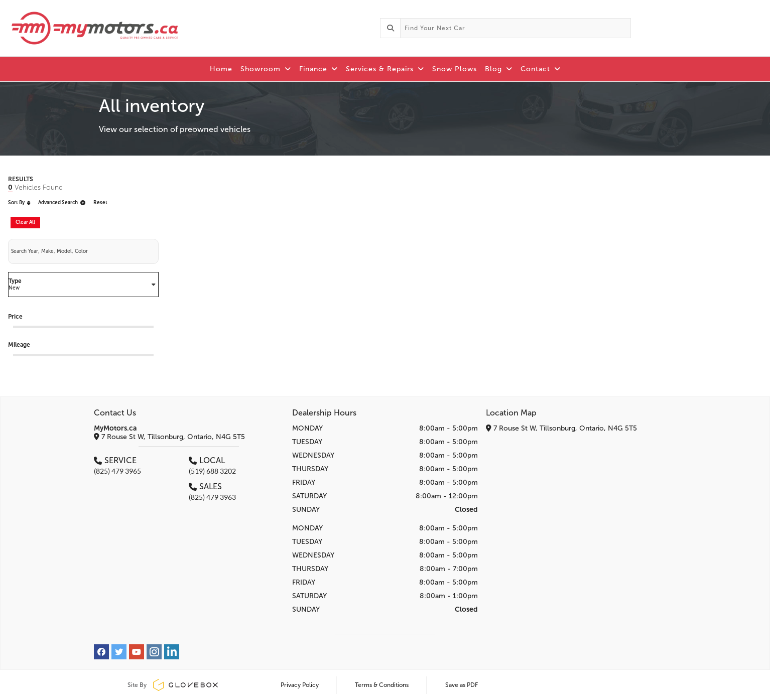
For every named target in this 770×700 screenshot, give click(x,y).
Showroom (266, 69)
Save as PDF (462, 685)
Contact (541, 69)
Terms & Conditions (382, 685)
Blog (499, 69)
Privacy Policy (300, 685)
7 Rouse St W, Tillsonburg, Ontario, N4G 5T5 (169, 437)
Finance (318, 69)
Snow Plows (455, 69)
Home (221, 69)
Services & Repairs (385, 69)
